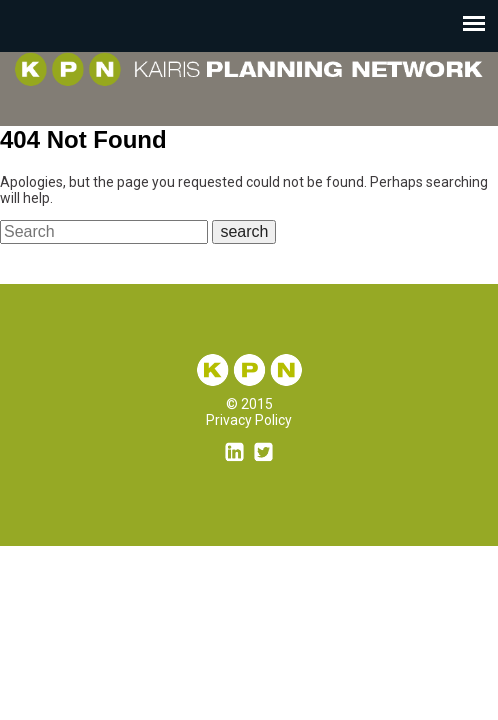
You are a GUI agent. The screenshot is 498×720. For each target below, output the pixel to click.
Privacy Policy (249, 420)
